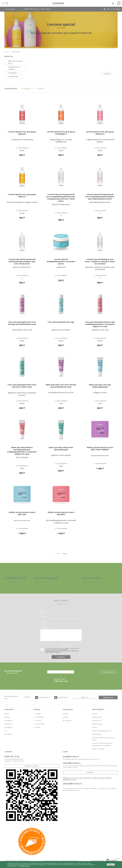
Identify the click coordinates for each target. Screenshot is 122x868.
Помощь (94, 727)
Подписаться (108, 697)
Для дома (66, 717)
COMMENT (66, 645)
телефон (44, 622)
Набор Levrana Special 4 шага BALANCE (61, 513)
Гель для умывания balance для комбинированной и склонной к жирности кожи (100, 324)
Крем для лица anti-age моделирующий (100, 386)
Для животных (67, 721)
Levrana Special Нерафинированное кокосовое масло (61, 261)
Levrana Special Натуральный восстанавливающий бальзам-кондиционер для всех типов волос (61, 198)
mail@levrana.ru (71, 757)
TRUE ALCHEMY (40, 724)
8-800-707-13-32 (31, 9)
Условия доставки (97, 724)
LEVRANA (38, 714)
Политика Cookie (25, 866)
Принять (111, 865)
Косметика (66, 714)
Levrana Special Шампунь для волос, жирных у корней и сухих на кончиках (100, 261)
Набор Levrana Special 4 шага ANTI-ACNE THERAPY (100, 448)
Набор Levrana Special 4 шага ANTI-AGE (22, 513)
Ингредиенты (9, 724)
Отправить (61, 657)
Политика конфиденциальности (102, 731)
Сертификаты (8, 727)
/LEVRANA (27, 697)
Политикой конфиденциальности (56, 650)
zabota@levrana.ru (72, 784)
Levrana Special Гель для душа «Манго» (22, 195)
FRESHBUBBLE (40, 717)
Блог (6, 731)
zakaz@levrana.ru (72, 763)
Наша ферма (8, 734)
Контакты (95, 714)
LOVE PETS (39, 721)
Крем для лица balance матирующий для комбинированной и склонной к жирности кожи (22, 451)
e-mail (43, 616)
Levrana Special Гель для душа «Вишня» (22, 133)
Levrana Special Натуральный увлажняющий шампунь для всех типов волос (22, 261)
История (7, 714)
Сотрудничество (97, 717)
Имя (42, 611)
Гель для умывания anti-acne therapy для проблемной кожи (22, 323)
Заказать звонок (45, 9)
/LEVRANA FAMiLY (42, 697)
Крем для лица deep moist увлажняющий (61, 448)
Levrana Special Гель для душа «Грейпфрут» (61, 133)
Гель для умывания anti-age (61, 322)
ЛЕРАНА (38, 727)
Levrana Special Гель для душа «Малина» (100, 133)
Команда (7, 717)
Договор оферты (97, 734)
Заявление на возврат (98, 749)
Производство (8, 721)
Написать (90, 772)
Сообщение (45, 627)
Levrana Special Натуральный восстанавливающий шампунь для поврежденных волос (100, 197)
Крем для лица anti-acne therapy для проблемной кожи (61, 386)
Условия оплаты (97, 721)
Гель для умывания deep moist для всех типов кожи (22, 386)
